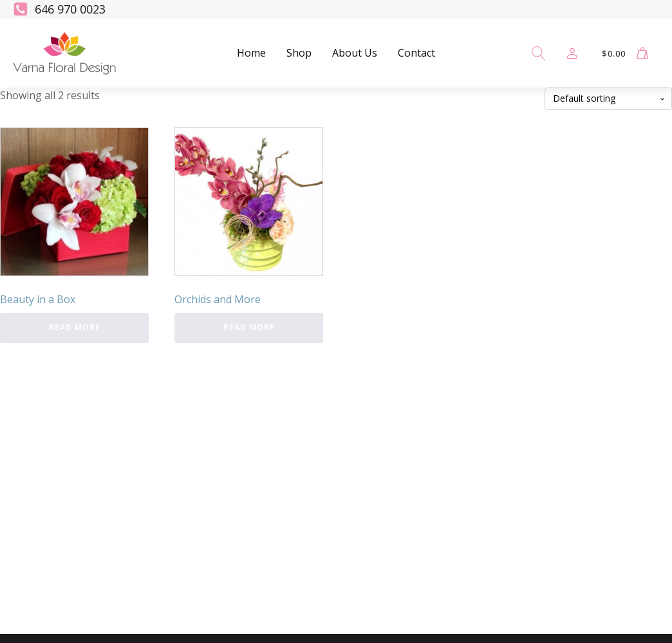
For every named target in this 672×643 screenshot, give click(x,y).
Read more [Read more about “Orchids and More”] (249, 327)
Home (251, 53)
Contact (416, 53)
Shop (299, 53)
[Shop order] (608, 99)
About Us (355, 53)
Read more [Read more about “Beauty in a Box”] (75, 327)
